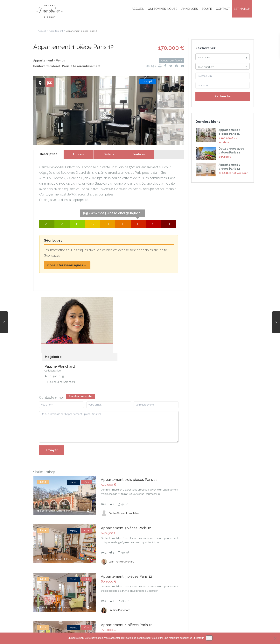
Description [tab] (49, 154)
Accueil (138, 9)
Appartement (56, 31)
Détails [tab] (109, 154)
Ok (209, 638)
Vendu (61, 60)
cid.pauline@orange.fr (121, 326)
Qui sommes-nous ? (163, 9)
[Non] (275, 638)
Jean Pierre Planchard (122, 510)
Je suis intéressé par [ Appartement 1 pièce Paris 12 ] (109, 382)
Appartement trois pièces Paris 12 (129, 435)
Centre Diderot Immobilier (124, 465)
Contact (223, 9)
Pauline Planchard (118, 310)
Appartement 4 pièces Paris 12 (126, 570)
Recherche (223, 96)
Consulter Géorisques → (67, 265)
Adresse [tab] (79, 154)
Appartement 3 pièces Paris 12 (126, 525)
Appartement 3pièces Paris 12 (126, 480)
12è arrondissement (86, 66)
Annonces (190, 9)
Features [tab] (139, 154)
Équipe (207, 9)
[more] (141, 454)
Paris (66, 66)
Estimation (242, 9)
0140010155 (115, 320)
